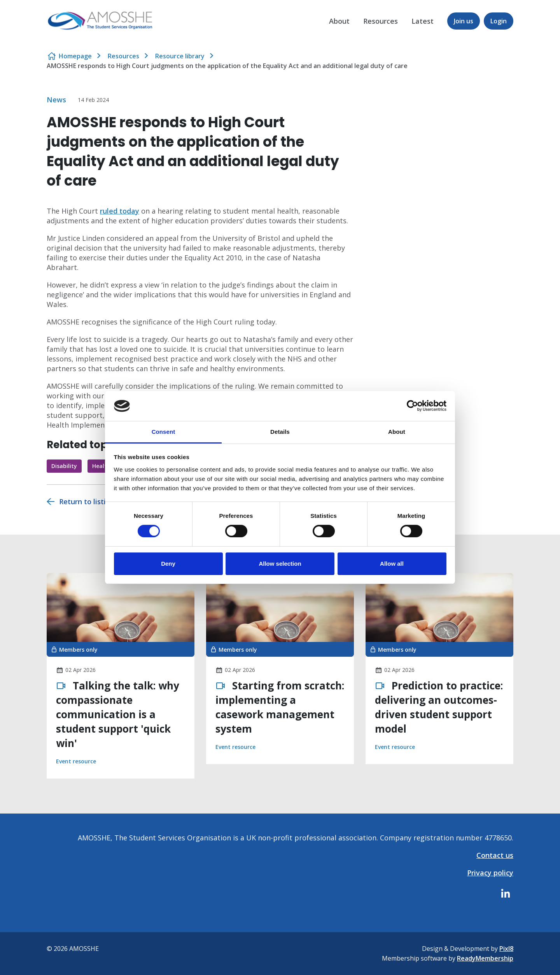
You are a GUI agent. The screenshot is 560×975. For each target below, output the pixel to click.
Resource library (180, 56)
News (56, 100)
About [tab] (397, 432)
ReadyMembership (485, 958)
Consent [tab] (164, 432)
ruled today (120, 211)
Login (499, 21)
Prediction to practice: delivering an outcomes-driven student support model (439, 707)
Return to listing (87, 502)
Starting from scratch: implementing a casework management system (280, 707)
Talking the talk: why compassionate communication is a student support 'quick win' (118, 714)
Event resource (76, 761)
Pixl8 (506, 949)
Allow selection (280, 564)
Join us (464, 21)
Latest (423, 21)
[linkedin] (506, 893)
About (339, 21)
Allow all (392, 564)
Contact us (495, 855)
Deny (168, 564)
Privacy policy (490, 873)
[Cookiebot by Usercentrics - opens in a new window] (412, 406)
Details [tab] (280, 432)
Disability (64, 466)
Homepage (75, 56)
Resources (381, 21)
